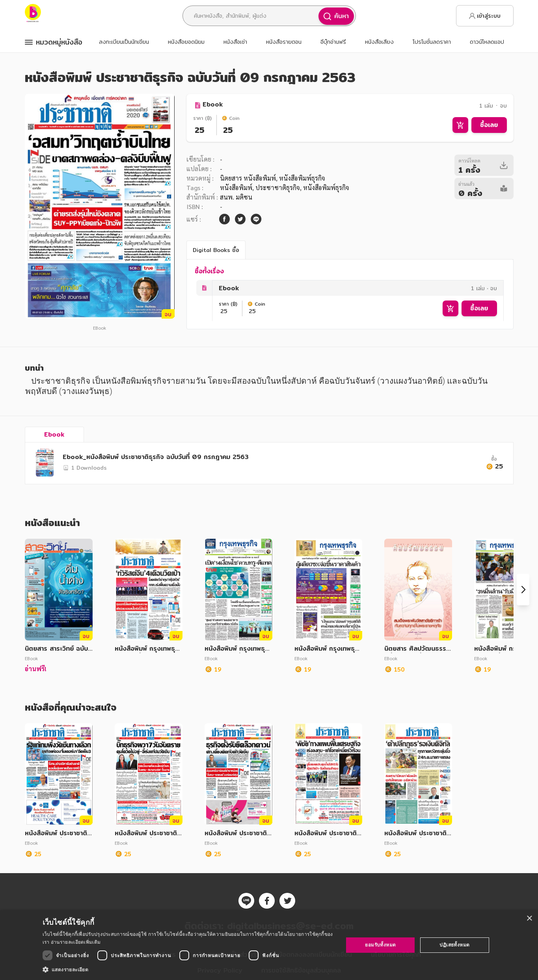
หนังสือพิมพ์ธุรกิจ (326, 188)
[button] (189, 969)
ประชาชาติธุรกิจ (278, 188)
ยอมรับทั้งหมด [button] (380, 945)
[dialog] (269, 945)
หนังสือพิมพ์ (236, 188)
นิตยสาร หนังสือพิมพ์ (248, 178)
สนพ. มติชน (236, 197)
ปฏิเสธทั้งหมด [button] (454, 945)
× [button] (529, 919)
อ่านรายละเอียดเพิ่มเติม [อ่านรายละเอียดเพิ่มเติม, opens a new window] (76, 942)
